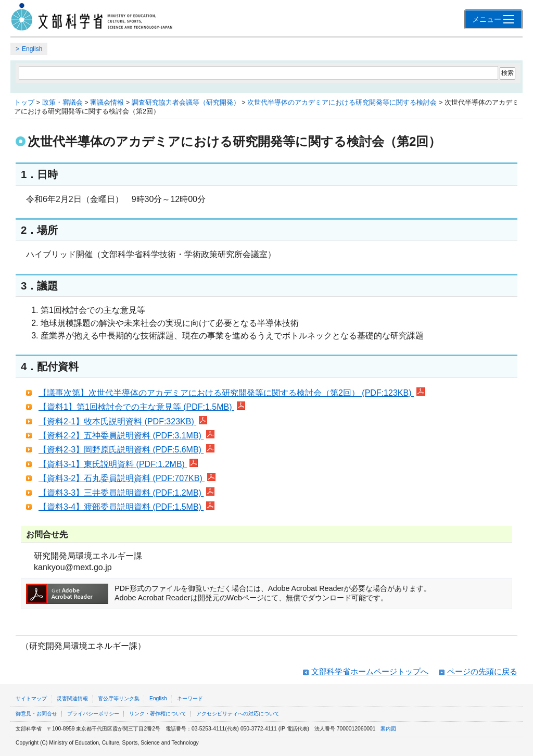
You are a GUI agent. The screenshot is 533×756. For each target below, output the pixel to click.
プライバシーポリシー (93, 714)
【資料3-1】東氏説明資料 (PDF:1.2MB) (118, 464)
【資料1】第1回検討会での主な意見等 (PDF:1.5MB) (142, 407)
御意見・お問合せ (36, 714)
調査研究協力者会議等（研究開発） (186, 102)
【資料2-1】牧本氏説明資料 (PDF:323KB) (123, 421)
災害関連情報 (72, 698)
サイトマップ (31, 698)
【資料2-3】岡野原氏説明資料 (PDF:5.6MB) (126, 450)
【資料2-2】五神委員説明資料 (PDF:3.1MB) (126, 436)
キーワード (190, 698)
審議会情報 (107, 102)
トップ (24, 102)
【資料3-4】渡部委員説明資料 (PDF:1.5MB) (126, 507)
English (32, 49)
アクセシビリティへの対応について (238, 714)
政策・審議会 (62, 102)
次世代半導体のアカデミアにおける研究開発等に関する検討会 (342, 102)
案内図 (388, 729)
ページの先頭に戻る (482, 671)
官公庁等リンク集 (119, 698)
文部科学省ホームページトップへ (370, 671)
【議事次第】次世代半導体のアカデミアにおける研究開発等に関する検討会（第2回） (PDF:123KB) (232, 393)
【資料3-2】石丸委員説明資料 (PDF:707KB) (127, 478)
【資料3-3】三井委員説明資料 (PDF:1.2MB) (126, 493)
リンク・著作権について (158, 714)
